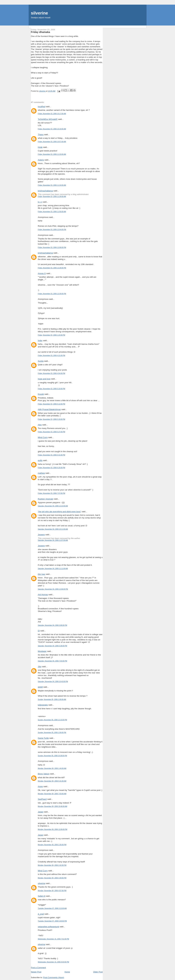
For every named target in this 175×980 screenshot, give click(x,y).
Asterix (41, 160)
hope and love (44, 379)
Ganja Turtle (43, 738)
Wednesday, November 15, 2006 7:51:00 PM (54, 939)
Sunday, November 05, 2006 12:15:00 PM (52, 720)
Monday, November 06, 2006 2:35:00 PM (52, 845)
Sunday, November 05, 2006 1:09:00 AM (52, 699)
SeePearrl (42, 799)
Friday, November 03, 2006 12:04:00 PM (52, 230)
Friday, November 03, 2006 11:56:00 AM (52, 212)
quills (40, 460)
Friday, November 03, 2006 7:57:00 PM (52, 493)
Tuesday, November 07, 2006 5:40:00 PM (52, 921)
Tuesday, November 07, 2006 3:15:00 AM (52, 908)
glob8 (40, 687)
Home (67, 972)
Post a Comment (38, 968)
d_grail (41, 914)
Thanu (41, 135)
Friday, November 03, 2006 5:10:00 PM (52, 389)
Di (39, 631)
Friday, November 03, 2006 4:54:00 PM (52, 373)
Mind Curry (43, 437)
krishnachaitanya (45, 191)
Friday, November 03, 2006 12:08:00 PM (52, 247)
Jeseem (41, 535)
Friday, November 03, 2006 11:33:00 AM (52, 154)
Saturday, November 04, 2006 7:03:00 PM (53, 661)
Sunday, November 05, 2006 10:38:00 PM (52, 756)
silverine (40, 13)
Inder (40, 340)
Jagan (41, 812)
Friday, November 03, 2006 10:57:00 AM (52, 142)
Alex (40, 425)
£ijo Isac (42, 574)
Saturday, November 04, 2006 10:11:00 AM (53, 529)
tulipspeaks (43, 705)
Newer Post (36, 972)
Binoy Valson (44, 774)
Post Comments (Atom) (54, 977)
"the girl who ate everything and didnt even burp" (60, 512)
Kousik (41, 394)
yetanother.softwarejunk (49, 927)
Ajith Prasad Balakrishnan (49, 409)
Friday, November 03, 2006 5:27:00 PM (52, 432)
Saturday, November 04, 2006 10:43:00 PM (53, 682)
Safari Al (42, 896)
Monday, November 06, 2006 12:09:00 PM (53, 829)
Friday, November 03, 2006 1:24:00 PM (52, 335)
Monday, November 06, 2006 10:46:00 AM (53, 806)
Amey (40, 786)
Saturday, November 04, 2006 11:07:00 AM (53, 540)
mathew (41, 473)
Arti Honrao (43, 595)
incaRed (42, 107)
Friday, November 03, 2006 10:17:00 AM (52, 114)
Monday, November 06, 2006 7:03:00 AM (52, 794)
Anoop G (42, 273)
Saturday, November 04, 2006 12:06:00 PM (53, 589)
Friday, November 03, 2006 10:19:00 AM (52, 129)
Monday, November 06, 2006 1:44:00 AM (52, 768)
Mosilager (42, 651)
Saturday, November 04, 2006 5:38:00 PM (53, 646)
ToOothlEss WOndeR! (48, 119)
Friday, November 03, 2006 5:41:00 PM (52, 455)
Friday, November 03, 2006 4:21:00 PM (52, 355)
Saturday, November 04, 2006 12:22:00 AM (53, 506)
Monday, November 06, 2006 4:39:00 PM (52, 878)
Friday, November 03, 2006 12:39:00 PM (52, 294)
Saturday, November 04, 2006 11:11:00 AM (53, 569)
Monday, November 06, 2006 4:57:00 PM (52, 891)
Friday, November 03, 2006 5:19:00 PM (52, 419)
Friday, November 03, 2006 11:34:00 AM (52, 185)
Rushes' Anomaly (46, 499)
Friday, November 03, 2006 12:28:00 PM (52, 268)
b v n (40, 202)
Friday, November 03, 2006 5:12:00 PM (52, 404)
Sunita (41, 361)
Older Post (98, 972)
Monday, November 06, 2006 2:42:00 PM (52, 865)
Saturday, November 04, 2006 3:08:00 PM (53, 625)
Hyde (40, 147)
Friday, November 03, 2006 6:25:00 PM (52, 468)
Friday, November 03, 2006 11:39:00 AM (52, 196)
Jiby (40, 667)
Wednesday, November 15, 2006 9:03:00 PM (54, 962)
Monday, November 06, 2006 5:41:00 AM (52, 781)
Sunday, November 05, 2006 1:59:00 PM (52, 733)
